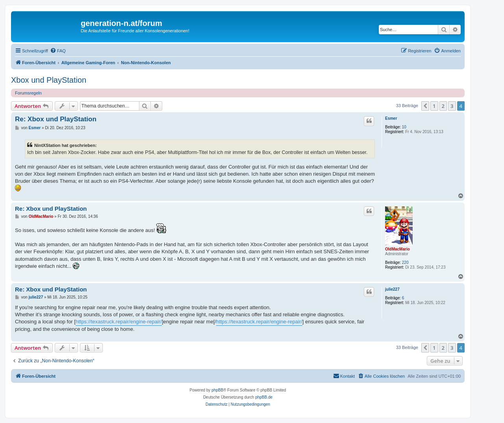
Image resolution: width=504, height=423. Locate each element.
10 (404, 127)
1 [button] (434, 106)
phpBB (217, 390)
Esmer (391, 118)
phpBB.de (264, 397)
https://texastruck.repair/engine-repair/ (119, 322)
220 (405, 263)
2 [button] (443, 106)
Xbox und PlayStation (49, 80)
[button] (425, 106)
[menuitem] (58, 51)
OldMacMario (397, 249)
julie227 (392, 289)
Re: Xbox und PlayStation (56, 119)
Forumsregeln (28, 93)
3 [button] (452, 106)
